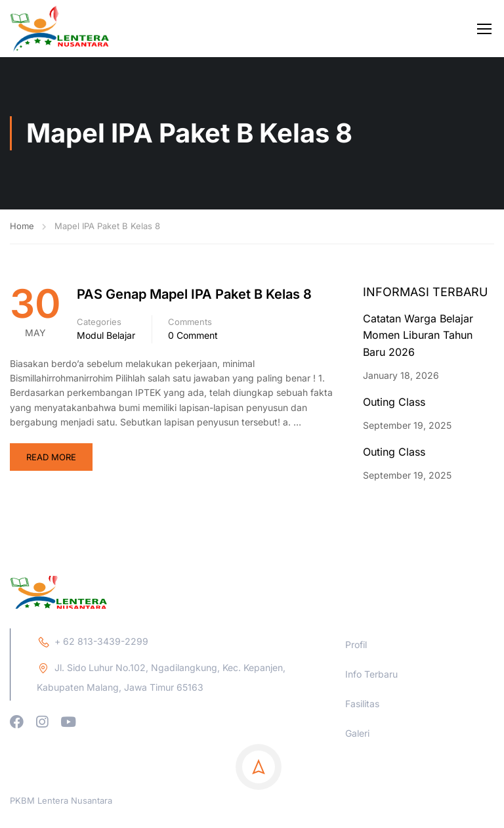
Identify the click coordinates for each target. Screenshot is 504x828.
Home (22, 226)
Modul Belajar (106, 335)
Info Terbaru (371, 738)
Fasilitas (362, 767)
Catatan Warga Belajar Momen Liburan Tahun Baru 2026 (418, 335)
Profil (356, 708)
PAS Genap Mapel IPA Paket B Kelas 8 (194, 294)
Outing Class (394, 402)
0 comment (193, 335)
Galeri (357, 797)
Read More (51, 457)
